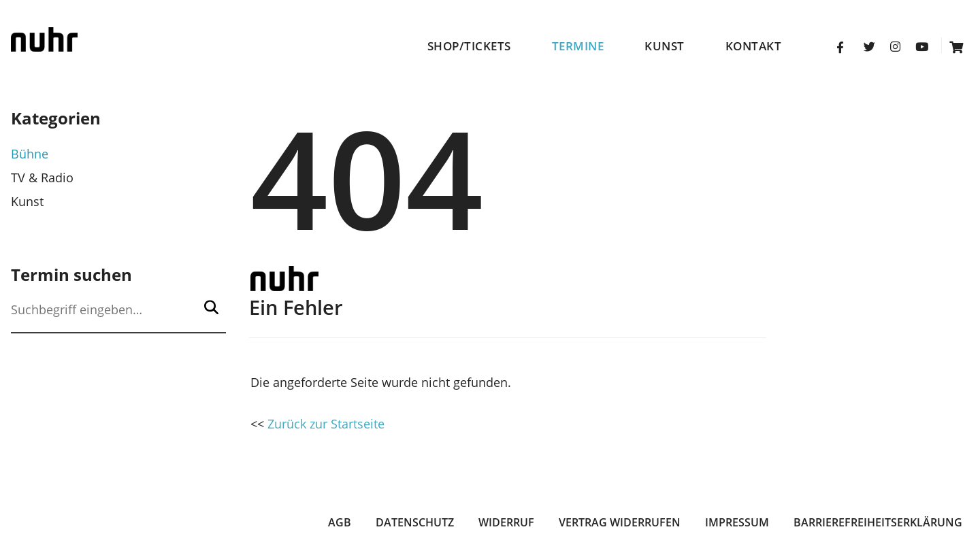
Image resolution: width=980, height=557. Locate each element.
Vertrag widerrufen (620, 522)
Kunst (665, 46)
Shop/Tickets (469, 46)
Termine (578, 46)
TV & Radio (42, 178)
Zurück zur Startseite (326, 424)
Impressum (737, 522)
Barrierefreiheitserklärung (878, 522)
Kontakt (754, 46)
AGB (340, 522)
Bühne (30, 154)
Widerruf (506, 522)
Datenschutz (415, 522)
